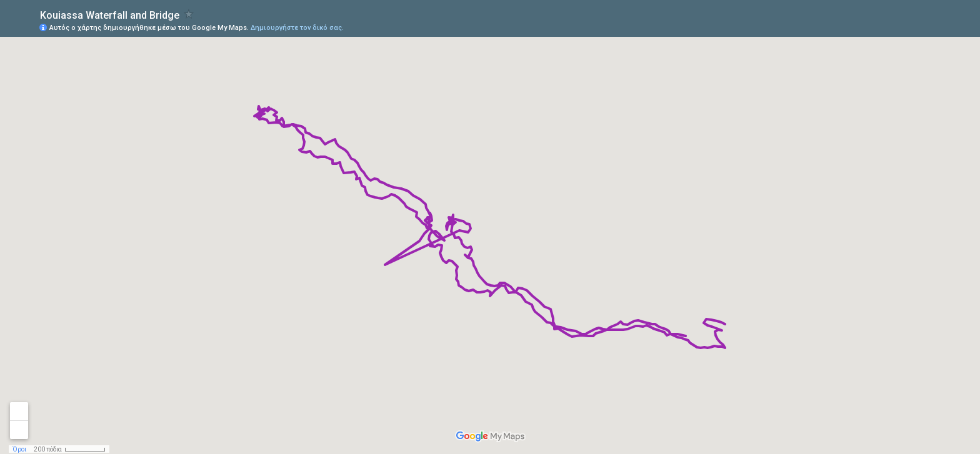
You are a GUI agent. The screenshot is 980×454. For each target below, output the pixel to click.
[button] (921, 27)
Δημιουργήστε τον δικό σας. (297, 28)
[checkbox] (189, 14)
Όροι (19, 449)
